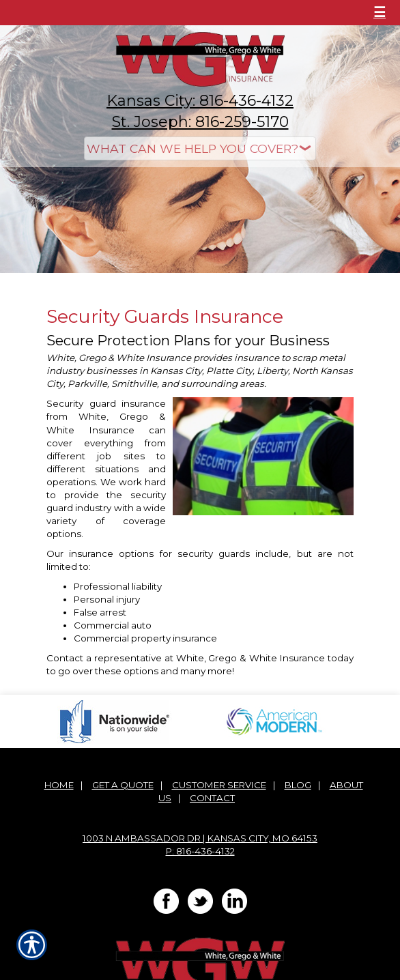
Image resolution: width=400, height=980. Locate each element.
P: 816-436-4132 (200, 851)
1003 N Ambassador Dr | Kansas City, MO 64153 (200, 838)
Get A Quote (123, 785)
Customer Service (219, 785)
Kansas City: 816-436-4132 (200, 101)
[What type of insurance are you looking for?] (200, 148)
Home (59, 785)
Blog (298, 785)
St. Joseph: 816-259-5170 (200, 122)
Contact (212, 798)
